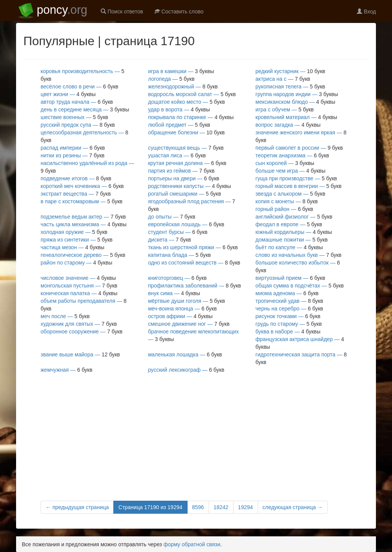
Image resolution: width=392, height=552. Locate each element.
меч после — (65, 316)
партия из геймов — (181, 171)
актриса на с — (283, 79)
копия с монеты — (287, 201)
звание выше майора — (80, 354)
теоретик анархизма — (292, 155)
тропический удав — (289, 301)
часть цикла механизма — (84, 224)
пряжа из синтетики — (77, 240)
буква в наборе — (288, 332)
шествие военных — (74, 117)
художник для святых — (79, 324)
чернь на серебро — (289, 309)
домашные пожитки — (292, 240)
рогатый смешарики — (185, 194)
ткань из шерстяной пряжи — (193, 247)
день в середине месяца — (85, 109)
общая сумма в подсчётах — (300, 286)
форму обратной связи (192, 544)
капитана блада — (180, 255)
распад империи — (73, 148)
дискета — (170, 240)
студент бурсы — (178, 232)
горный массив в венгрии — (298, 186)
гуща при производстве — (296, 178)
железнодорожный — (183, 87)
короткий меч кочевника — (82, 186)
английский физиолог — (294, 217)
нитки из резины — (73, 155)
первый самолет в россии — (299, 148)
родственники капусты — (190, 186)
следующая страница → (293, 507)
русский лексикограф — (186, 370)
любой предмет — (179, 125)
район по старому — (76, 263)
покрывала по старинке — (191, 117)
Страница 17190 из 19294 (150, 507)
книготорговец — (177, 278)
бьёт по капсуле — (289, 247)
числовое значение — (78, 278)
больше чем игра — (290, 171)
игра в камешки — (181, 71)
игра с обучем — (284, 109)
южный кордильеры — (294, 232)
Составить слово (179, 11)
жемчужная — (66, 370)
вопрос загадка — (288, 125)
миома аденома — (287, 293)
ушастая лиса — (177, 155)
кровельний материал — (296, 117)
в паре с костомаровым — (82, 201)
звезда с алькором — (290, 194)
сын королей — (285, 163)
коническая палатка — (79, 293)
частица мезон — (73, 247)
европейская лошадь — (186, 224)
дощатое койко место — (187, 102)
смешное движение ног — (189, 324)
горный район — (284, 209)
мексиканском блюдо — (295, 102)
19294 (246, 507)
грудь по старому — (288, 324)
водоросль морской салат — (192, 94)
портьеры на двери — (184, 178)
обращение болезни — (186, 132)
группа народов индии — (297, 94)
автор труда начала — (77, 102)
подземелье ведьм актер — (83, 217)
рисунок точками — (288, 316)
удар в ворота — (179, 109)
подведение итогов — (76, 178)
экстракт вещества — (76, 194)
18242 (221, 507)
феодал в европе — (289, 224)
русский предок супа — (78, 125)
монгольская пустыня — (79, 286)
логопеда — (171, 79)
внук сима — (174, 293)
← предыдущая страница (77, 507)
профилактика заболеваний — (195, 286)
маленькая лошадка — (185, 354)
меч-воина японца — (182, 309)
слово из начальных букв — (298, 255)
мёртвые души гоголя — (187, 301)
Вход (366, 11)
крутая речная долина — (187, 163)
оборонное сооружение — (82, 332)
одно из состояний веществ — (194, 263)
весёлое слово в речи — (79, 87)
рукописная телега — (290, 87)
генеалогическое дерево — (83, 255)
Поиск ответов (122, 11)
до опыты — (172, 217)
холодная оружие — (74, 232)
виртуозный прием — (290, 278)
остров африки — (180, 316)
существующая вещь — (186, 148)
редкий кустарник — (290, 71)
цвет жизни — (68, 94)
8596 (198, 507)
